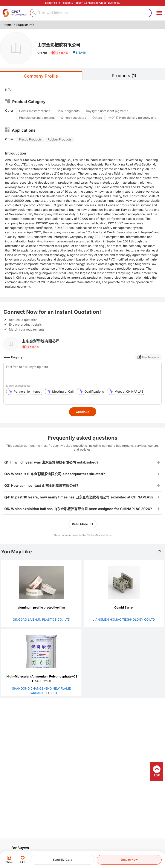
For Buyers (20, 848)
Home (8, 25)
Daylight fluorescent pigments (107, 111)
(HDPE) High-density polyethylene (132, 118)
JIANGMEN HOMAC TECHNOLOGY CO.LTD (124, 619)
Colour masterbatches (35, 111)
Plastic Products (30, 139)
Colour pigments (68, 111)
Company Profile (41, 76)
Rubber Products (60, 139)
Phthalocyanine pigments (37, 118)
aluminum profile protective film (41, 607)
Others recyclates (73, 118)
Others (97, 118)
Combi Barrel (124, 607)
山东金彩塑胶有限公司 (61, 45)
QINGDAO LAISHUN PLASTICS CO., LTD (41, 619)
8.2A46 (80, 53)
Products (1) (124, 76)
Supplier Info (25, 25)
